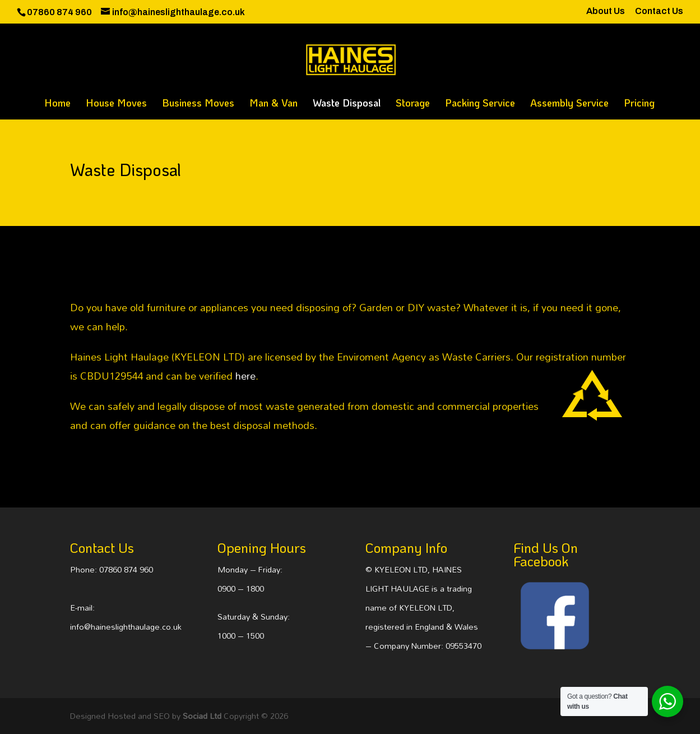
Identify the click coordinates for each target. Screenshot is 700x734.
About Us (606, 11)
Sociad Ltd (202, 716)
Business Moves (198, 104)
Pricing (639, 104)
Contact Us (659, 11)
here (245, 376)
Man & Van (273, 104)
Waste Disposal (347, 104)
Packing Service (480, 104)
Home (57, 104)
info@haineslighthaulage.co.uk (126, 627)
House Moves (116, 104)
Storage (413, 104)
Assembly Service (569, 104)
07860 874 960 (126, 569)
